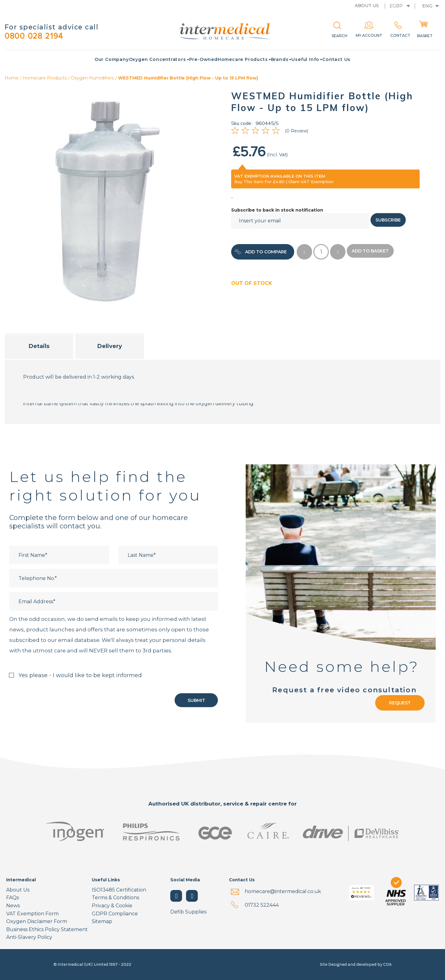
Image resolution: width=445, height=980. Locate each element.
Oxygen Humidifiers (92, 78)
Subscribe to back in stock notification (277, 210)
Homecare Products (45, 78)
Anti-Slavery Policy (29, 937)
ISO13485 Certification (119, 890)
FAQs (13, 898)
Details (39, 346)
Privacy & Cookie (112, 906)
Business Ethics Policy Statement (47, 929)
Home (12, 78)
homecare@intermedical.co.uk (283, 891)
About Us (18, 890)
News (13, 906)
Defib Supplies (188, 912)
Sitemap (102, 921)
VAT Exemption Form (32, 914)
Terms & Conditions (115, 898)
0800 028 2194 (37, 37)
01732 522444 (262, 905)
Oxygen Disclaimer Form (37, 921)
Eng (427, 6)
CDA (387, 964)
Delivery (110, 346)
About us (367, 6)
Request (400, 703)
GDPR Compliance (115, 914)
